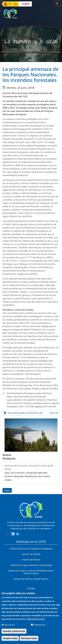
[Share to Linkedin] (18, 534)
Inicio (31, 60)
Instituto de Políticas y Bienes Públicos (31, 579)
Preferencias (39, 625)
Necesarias (9, 625)
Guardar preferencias (14, 631)
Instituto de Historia (31, 560)
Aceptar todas (10, 638)
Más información (36, 619)
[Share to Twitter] (13, 534)
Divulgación (9, 458)
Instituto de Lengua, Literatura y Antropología (31, 565)
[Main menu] (57, 3)
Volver (7, 490)
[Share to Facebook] (9, 534)
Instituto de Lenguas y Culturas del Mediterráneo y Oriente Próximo (31, 572)
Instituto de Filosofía (31, 554)
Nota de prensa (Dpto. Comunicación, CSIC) (25, 413)
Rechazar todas (29, 638)
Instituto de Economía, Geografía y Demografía (31, 549)
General (7, 455)
